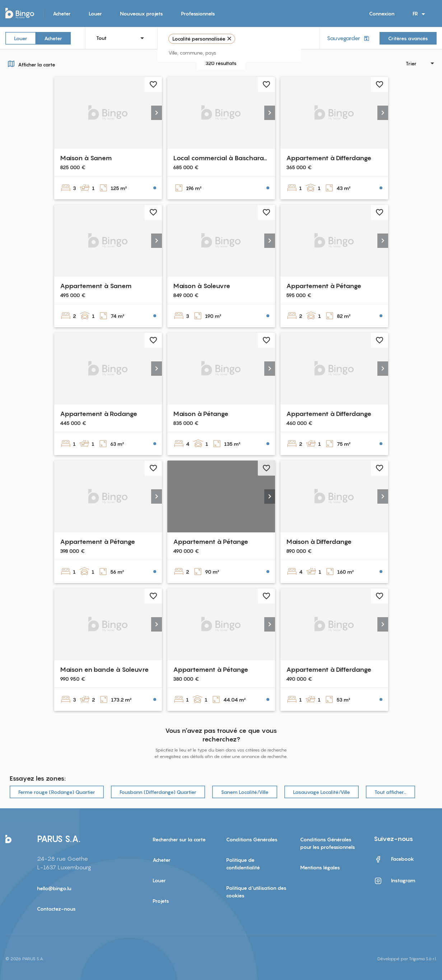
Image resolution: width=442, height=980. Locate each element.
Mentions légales (320, 867)
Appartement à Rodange (99, 414)
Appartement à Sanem (96, 286)
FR (420, 14)
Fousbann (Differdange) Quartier (158, 792)
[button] (157, 113)
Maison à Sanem (86, 158)
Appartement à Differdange (329, 158)
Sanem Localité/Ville (245, 792)
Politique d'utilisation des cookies (256, 892)
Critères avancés (408, 38)
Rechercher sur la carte (179, 839)
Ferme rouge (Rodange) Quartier (57, 792)
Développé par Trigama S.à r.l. (407, 959)
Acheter (62, 13)
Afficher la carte (30, 64)
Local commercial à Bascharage (222, 158)
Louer (95, 13)
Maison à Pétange (201, 414)
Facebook (394, 859)
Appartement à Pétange (324, 286)
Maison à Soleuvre (202, 286)
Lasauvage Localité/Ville (322, 792)
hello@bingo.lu (54, 888)
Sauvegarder (349, 38)
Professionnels (198, 13)
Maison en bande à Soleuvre (104, 669)
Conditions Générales (252, 839)
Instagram (395, 881)
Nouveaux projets (141, 13)
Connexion (382, 13)
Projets (161, 901)
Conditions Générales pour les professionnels (328, 843)
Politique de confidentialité (243, 864)
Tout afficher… (390, 792)
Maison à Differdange (319, 542)
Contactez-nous (56, 909)
